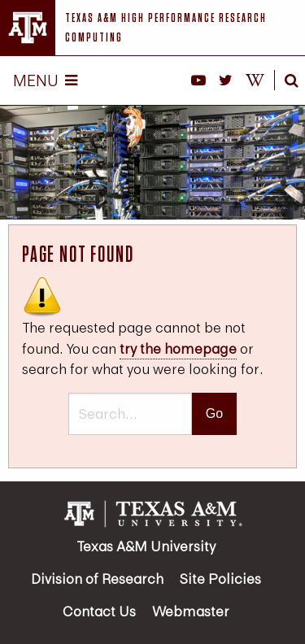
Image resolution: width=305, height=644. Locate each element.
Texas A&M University (146, 546)
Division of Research (97, 579)
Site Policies (220, 579)
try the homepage (178, 348)
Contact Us (99, 611)
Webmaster (191, 611)
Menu (45, 80)
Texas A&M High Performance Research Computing (166, 27)
